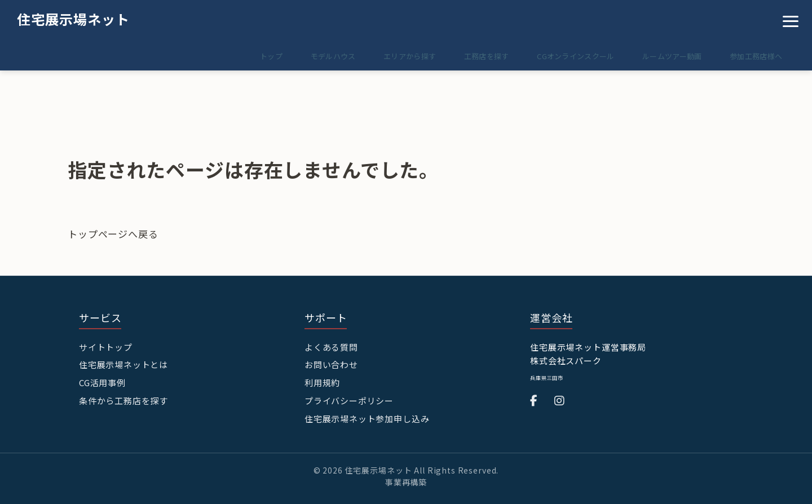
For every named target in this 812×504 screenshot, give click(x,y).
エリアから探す (394, 56)
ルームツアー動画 (667, 56)
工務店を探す (475, 56)
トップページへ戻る (113, 234)
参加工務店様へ (754, 56)
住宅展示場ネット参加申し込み (367, 417)
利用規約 (322, 382)
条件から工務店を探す (124, 399)
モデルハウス (314, 56)
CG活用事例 (102, 382)
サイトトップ (106, 347)
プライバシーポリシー (349, 399)
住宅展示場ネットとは (124, 364)
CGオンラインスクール (567, 56)
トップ (249, 56)
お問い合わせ (331, 364)
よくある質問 (331, 347)
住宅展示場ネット (73, 19)
